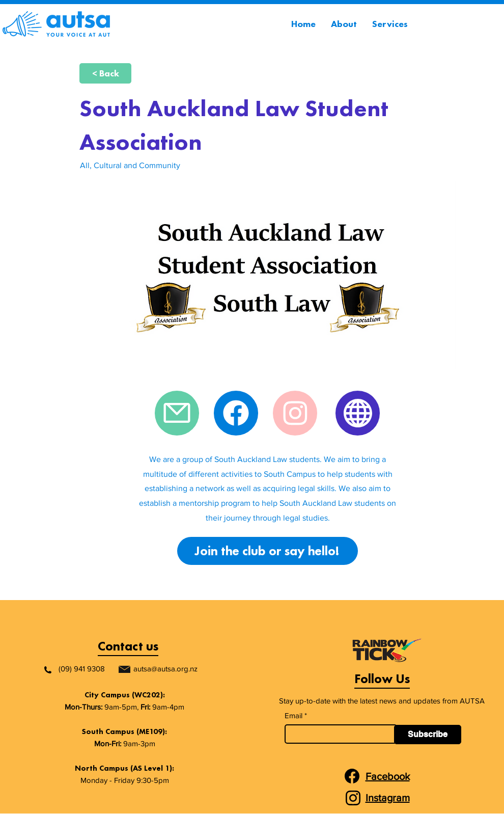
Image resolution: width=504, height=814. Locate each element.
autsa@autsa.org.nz (165, 669)
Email (293, 715)
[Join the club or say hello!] (268, 551)
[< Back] (105, 73)
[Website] (358, 413)
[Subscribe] (428, 735)
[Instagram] (295, 413)
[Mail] (177, 413)
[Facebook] (236, 413)
